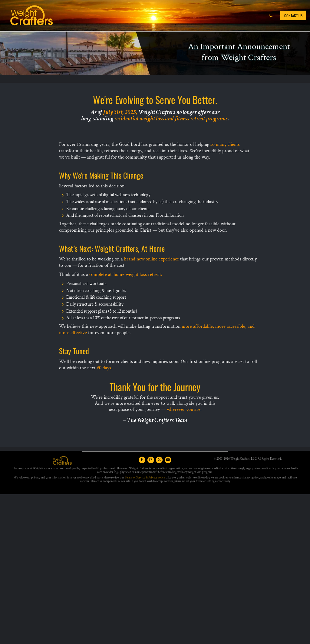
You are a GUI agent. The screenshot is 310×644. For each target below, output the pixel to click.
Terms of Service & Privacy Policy (145, 478)
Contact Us (293, 16)
